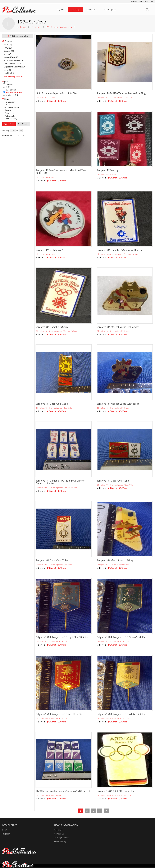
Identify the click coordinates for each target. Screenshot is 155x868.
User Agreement (61, 838)
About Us (58, 830)
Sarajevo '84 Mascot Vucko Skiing (115, 560)
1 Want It (112, 488)
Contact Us (59, 834)
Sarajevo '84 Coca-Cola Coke (52, 404)
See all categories (14, 77)
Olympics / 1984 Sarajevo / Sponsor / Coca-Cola (54, 408)
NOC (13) (8, 48)
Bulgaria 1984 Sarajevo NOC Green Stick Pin (121, 637)
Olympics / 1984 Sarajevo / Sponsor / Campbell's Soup (117, 254)
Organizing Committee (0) (15, 67)
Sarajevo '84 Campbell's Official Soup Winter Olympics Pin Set (60, 482)
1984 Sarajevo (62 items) (60, 27)
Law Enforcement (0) (12, 64)
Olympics (36, 27)
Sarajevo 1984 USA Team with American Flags (122, 93)
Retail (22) (8, 45)
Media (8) (8, 54)
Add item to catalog (18, 36)
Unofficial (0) (9, 73)
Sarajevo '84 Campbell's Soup (52, 327)
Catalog (76, 9)
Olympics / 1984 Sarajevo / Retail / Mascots (113, 331)
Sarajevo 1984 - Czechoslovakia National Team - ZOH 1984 (62, 172)
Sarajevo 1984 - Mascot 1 (50, 250)
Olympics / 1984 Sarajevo (45, 98)
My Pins (61, 9)
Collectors (92, 9)
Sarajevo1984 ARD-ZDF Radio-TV (115, 791)
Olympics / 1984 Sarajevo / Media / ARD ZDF (114, 795)
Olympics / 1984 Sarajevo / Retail (48, 795)
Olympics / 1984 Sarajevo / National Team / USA (115, 98)
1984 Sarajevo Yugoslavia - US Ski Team (57, 93)
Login (134, 1)
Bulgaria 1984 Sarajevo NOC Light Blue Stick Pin (62, 637)
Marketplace (110, 9)
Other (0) (8, 70)
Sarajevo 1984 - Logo (108, 170)
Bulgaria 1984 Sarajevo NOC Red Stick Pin (59, 714)
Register (144, 1)
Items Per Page (8, 135)
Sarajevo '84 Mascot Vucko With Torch (118, 404)
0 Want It (51, 101)
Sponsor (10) (9, 51)
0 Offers (62, 101)
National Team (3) (11, 57)
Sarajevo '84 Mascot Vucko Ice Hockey (118, 327)
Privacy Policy (60, 842)
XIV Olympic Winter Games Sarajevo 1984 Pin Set (63, 791)
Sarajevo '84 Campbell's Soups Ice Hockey (119, 250)
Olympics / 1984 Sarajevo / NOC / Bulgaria (52, 641)
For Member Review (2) (13, 60)
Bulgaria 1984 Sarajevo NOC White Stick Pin (121, 714)
